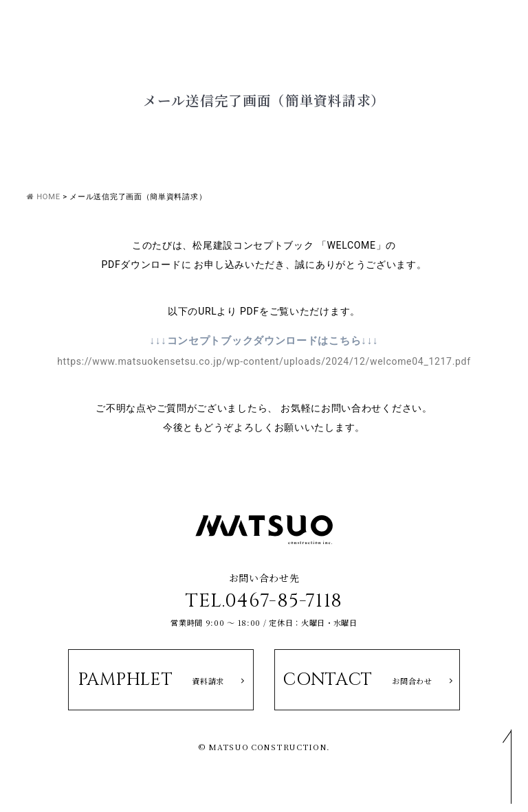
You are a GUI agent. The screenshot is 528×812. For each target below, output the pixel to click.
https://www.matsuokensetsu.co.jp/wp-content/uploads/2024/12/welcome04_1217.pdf (264, 361)
